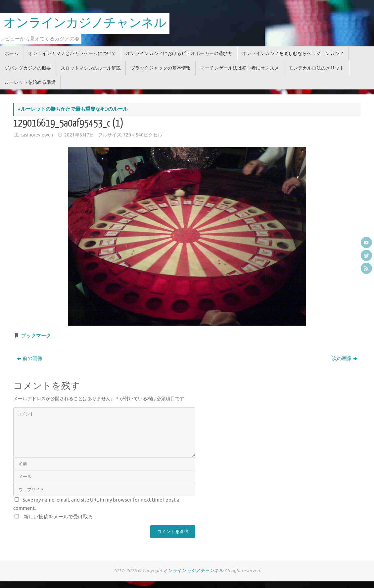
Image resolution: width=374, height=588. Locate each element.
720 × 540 (133, 135)
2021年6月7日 (79, 135)
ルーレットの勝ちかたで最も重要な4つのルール (73, 109)
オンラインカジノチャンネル (85, 23)
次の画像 (345, 359)
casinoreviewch (37, 135)
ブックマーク (36, 336)
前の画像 (30, 359)
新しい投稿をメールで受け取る (58, 517)
